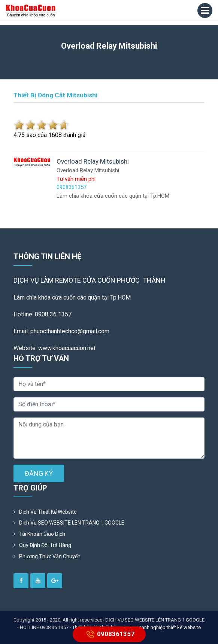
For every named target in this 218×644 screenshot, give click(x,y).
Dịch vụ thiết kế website (48, 512)
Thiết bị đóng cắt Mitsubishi (55, 95)
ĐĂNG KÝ (39, 473)
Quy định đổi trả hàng (45, 545)
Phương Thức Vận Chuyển (50, 556)
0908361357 (109, 634)
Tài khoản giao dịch (42, 534)
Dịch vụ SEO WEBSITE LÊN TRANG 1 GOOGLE (72, 523)
